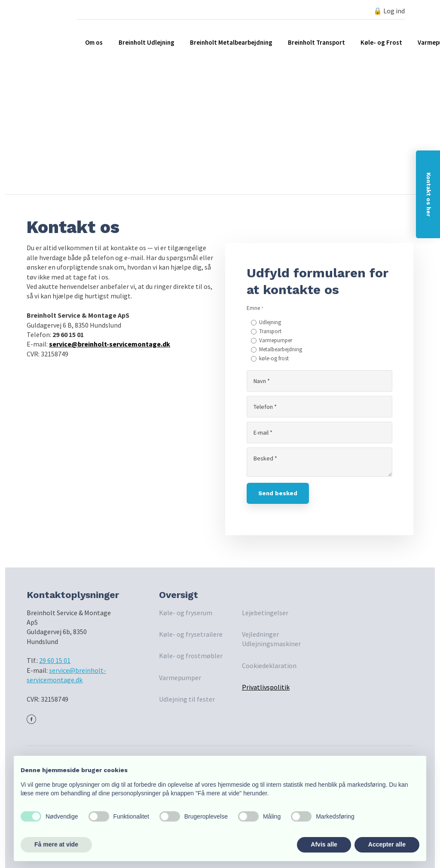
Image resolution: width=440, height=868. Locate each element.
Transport (270, 331)
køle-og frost (274, 358)
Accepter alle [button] (387, 844)
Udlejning (270, 322)
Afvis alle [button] (324, 844)
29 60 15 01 (55, 660)
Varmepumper (276, 340)
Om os (94, 42)
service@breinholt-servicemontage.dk (110, 344)
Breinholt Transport (316, 42)
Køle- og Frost (381, 42)
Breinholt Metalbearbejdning (231, 42)
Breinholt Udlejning (147, 42)
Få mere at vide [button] (56, 844)
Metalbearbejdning (281, 349)
